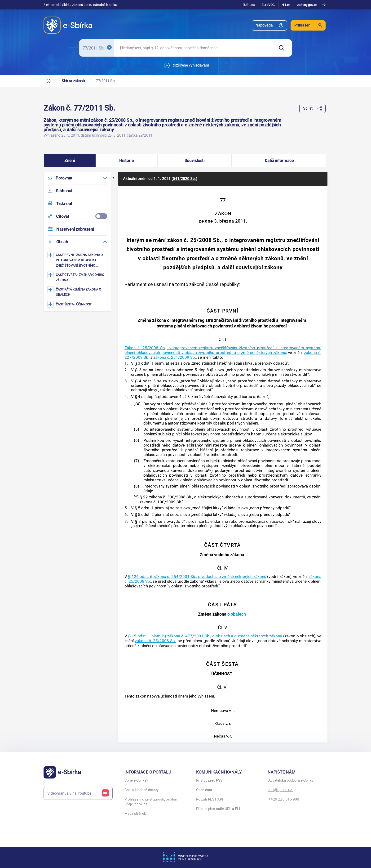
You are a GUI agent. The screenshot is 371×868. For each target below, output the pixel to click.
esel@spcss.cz (280, 790)
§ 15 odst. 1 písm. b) (147, 636)
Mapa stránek (135, 814)
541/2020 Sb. (184, 179)
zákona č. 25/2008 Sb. (155, 641)
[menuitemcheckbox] (77, 216)
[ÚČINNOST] (78, 304)
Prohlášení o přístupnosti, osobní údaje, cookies (151, 802)
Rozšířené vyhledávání (186, 66)
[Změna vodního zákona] (78, 277)
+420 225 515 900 (283, 799)
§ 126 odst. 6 (140, 577)
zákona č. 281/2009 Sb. (175, 357)
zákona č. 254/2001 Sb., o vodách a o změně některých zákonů (210, 577)
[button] (70, 161)
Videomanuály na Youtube (78, 793)
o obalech (237, 614)
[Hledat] (283, 48)
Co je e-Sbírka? (136, 780)
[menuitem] (269, 25)
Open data (204, 790)
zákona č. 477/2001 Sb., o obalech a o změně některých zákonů (225, 636)
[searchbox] (194, 48)
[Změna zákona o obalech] (78, 292)
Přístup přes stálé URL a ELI (218, 809)
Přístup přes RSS (209, 780)
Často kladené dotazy (141, 790)
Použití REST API (210, 799)
